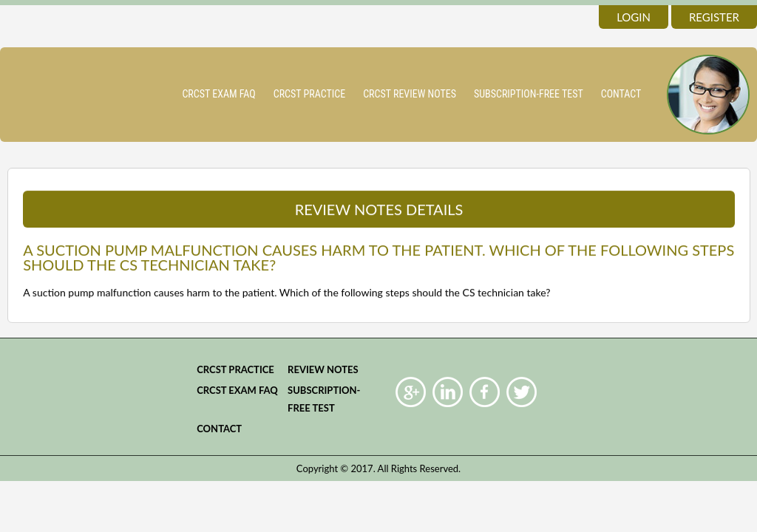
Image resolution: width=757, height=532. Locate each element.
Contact (621, 94)
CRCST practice (309, 94)
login (634, 17)
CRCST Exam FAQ (218, 94)
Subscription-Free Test (529, 94)
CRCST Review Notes (410, 94)
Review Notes (323, 369)
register (714, 17)
